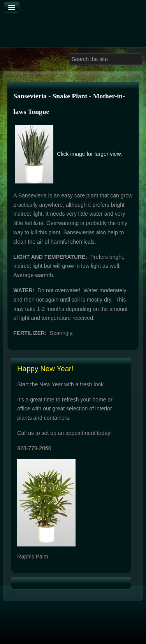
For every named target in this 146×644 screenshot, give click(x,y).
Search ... (69, 53)
